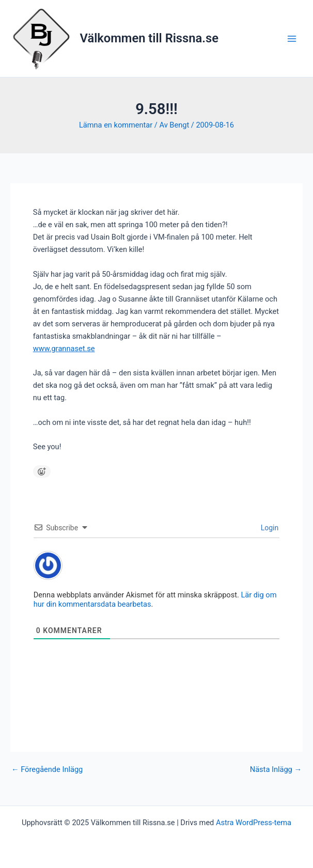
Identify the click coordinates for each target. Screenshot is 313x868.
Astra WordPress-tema (254, 823)
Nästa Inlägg (276, 770)
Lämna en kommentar (116, 125)
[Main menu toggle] (292, 39)
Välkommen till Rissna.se (149, 38)
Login (269, 528)
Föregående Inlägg (47, 770)
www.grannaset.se (64, 349)
